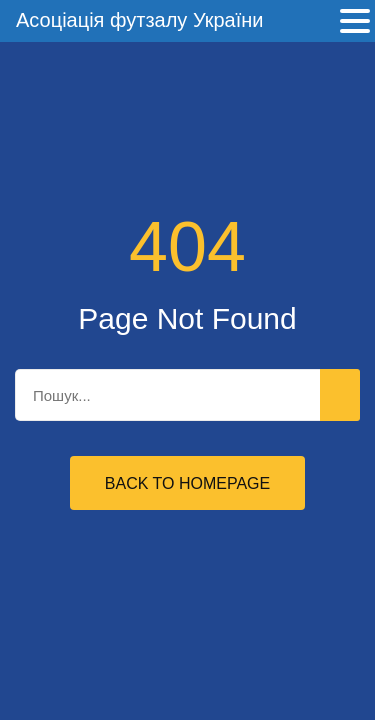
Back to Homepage (187, 483)
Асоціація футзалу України (139, 20)
